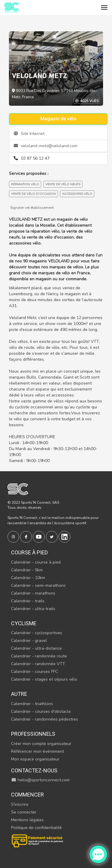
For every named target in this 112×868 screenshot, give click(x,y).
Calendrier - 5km (27, 570)
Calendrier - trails (28, 601)
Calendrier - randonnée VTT (38, 664)
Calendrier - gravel (29, 641)
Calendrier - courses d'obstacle (41, 711)
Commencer (27, 795)
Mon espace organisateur (35, 759)
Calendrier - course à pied (36, 562)
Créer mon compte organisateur (41, 744)
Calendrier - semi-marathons (38, 585)
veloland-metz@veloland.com (46, 146)
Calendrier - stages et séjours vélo (44, 679)
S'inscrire (20, 804)
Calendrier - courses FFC (34, 672)
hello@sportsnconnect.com (40, 780)
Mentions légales (27, 820)
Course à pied (29, 552)
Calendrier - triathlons (32, 704)
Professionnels (33, 734)
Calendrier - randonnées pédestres (45, 719)
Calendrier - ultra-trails (33, 609)
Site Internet (29, 134)
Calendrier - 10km (28, 578)
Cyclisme (24, 623)
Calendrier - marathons (33, 593)
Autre (19, 694)
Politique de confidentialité (36, 828)
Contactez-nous (34, 770)
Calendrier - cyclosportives (37, 633)
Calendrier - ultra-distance (36, 648)
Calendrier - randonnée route (39, 656)
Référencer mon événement (37, 751)
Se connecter (24, 812)
